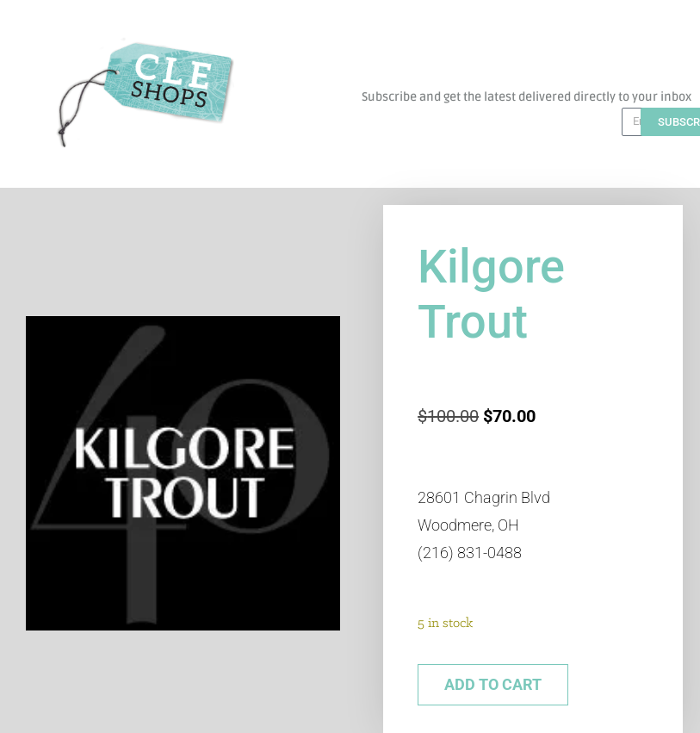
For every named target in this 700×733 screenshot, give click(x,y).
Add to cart (493, 684)
